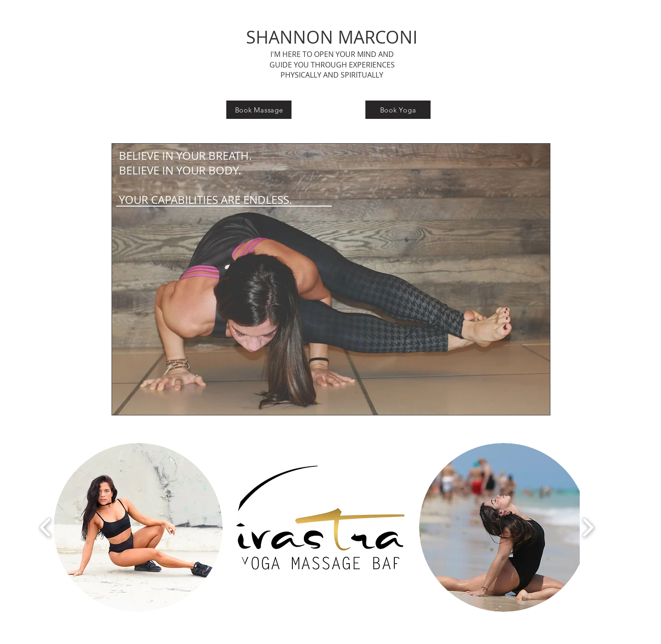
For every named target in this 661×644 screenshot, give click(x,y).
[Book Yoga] (398, 110)
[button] (138, 527)
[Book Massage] (259, 110)
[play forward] (588, 528)
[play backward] (46, 528)
